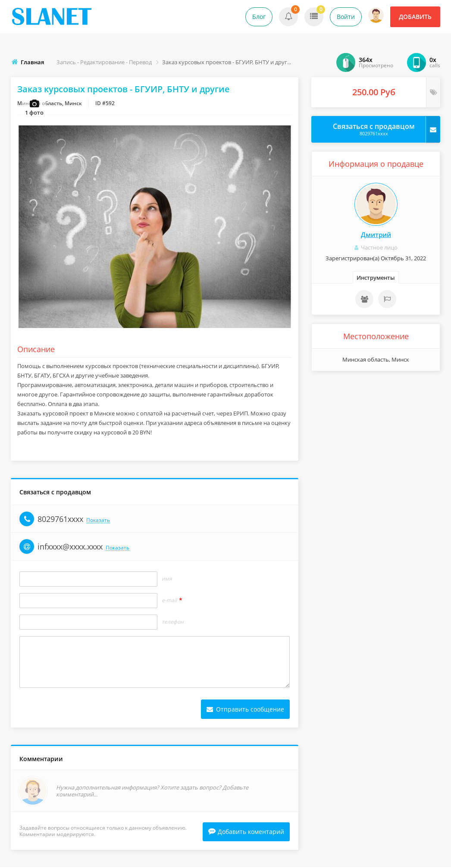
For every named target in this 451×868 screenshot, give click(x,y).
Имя (167, 579)
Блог (259, 17)
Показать (98, 521)
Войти (346, 17)
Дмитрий (376, 234)
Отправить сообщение (245, 710)
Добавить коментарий (246, 833)
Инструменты (376, 278)
